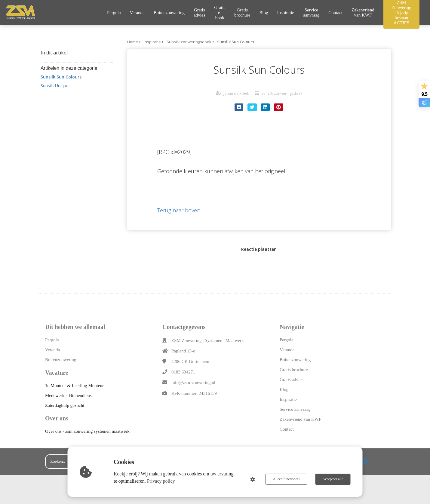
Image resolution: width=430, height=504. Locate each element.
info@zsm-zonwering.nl (193, 383)
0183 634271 (183, 372)
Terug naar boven (179, 210)
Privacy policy (161, 481)
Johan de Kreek (236, 93)
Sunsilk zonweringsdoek (282, 93)
